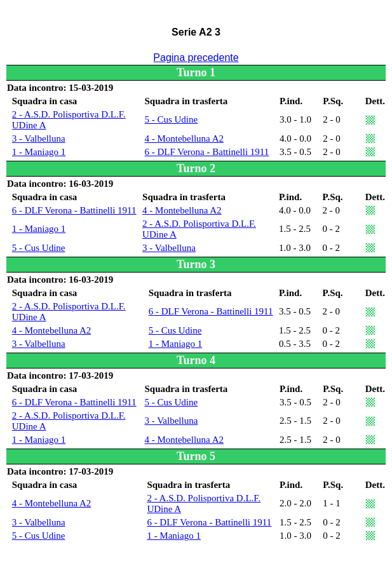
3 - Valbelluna (39, 139)
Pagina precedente (196, 57)
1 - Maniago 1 (39, 152)
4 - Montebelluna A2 (184, 139)
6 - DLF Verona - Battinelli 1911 (206, 152)
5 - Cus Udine (171, 119)
